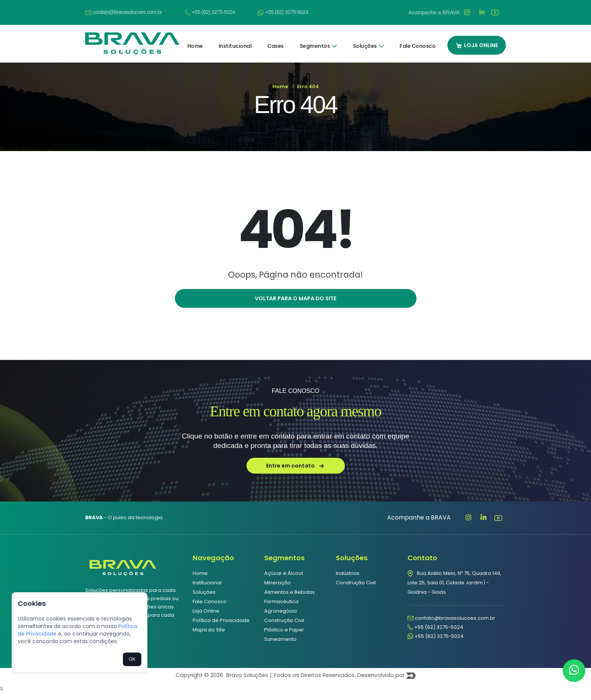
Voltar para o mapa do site (296, 305)
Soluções (368, 41)
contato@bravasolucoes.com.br (123, 10)
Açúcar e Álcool (284, 580)
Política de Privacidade (221, 627)
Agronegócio (281, 618)
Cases (276, 41)
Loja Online (206, 618)
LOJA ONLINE (477, 40)
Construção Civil (284, 627)
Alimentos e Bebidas (289, 599)
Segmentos (318, 41)
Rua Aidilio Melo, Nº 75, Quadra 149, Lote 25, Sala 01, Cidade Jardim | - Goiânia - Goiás (454, 589)
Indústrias (348, 580)
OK (132, 659)
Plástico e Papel (284, 637)
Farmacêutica (281, 608)
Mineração (278, 589)
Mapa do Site (209, 637)
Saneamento (280, 646)
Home (195, 41)
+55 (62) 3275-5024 (210, 10)
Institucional (235, 41)
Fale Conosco (417, 41)
